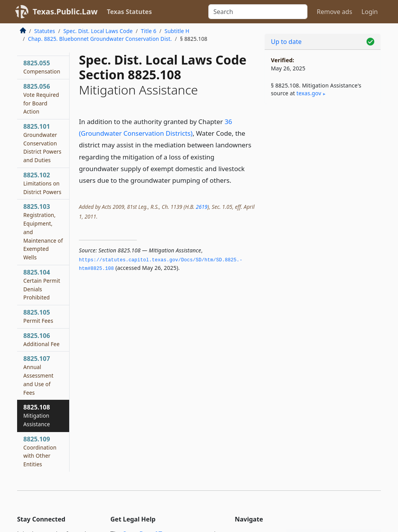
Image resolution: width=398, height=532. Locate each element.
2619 (202, 207)
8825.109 (40, 451)
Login (370, 12)
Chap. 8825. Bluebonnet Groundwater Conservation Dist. (100, 39)
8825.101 (42, 143)
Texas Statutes (129, 12)
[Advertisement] (323, 164)
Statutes (45, 31)
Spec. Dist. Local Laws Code (98, 31)
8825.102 (42, 183)
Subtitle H (177, 31)
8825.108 (37, 415)
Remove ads (334, 12)
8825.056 (41, 99)
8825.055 (42, 67)
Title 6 (149, 31)
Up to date (286, 42)
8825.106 (41, 339)
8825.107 (38, 375)
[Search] (258, 12)
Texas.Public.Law (65, 11)
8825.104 (42, 284)
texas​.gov (309, 93)
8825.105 (38, 316)
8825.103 (43, 232)
